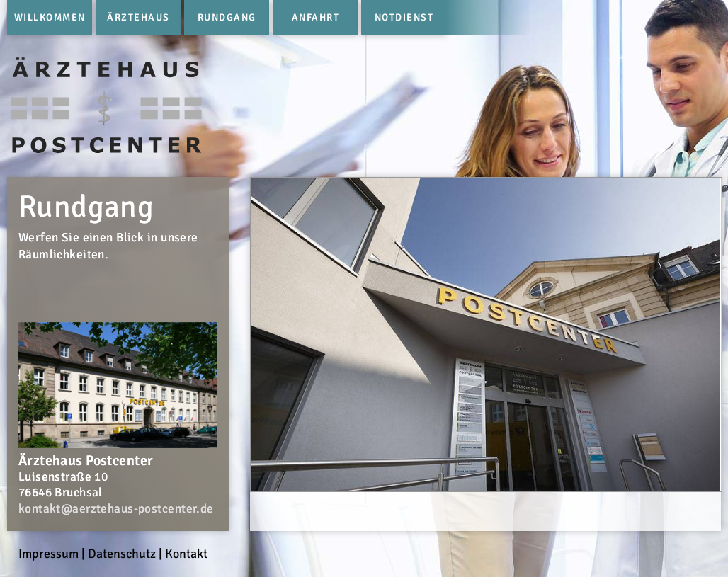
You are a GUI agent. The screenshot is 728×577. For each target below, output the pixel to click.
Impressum (49, 554)
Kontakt (186, 554)
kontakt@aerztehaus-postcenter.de (116, 509)
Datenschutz (122, 554)
